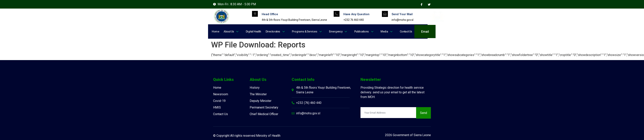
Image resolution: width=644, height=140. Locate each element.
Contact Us (401, 31)
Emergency (335, 31)
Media (382, 31)
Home (215, 31)
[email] (388, 113)
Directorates (273, 31)
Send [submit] (423, 113)
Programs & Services (305, 31)
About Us (231, 31)
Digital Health (252, 31)
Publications (360, 31)
